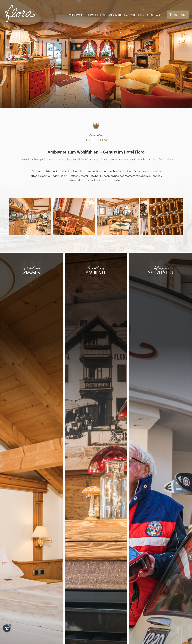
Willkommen (76, 14)
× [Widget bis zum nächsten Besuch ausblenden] (10, 625)
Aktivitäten (145, 14)
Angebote (115, 14)
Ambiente (130, 14)
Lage (158, 14)
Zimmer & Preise (96, 14)
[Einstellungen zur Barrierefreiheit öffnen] (7, 628)
